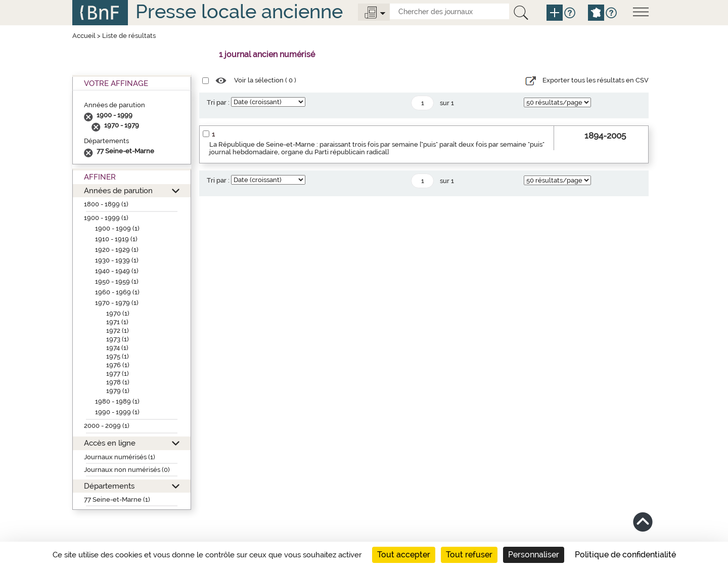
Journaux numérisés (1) (120, 457)
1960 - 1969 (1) (117, 292)
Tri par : (218, 102)
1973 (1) (118, 339)
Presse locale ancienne (239, 11)
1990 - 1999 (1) (117, 412)
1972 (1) (118, 331)
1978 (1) (118, 382)
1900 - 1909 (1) (117, 228)
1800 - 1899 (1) (106, 204)
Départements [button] (109, 486)
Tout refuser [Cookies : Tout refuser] (469, 555)
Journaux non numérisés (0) (127, 470)
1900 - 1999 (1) (106, 218)
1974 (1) (117, 348)
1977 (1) (118, 374)
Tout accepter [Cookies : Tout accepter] (404, 555)
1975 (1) (118, 356)
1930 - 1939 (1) (117, 260)
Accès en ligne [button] (110, 443)
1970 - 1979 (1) (117, 303)
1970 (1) (118, 313)
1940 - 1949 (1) (117, 271)
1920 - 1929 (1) (117, 250)
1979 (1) (118, 391)
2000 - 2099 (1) (107, 426)
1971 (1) (117, 322)
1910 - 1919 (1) (116, 239)
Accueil (84, 36)
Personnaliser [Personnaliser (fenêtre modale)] (534, 555)
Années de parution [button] (118, 190)
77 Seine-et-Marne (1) (117, 499)
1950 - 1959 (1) (117, 281)
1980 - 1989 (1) (117, 401)
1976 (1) (118, 365)
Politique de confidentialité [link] (625, 555)
